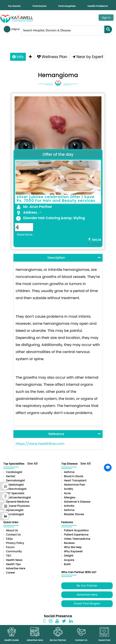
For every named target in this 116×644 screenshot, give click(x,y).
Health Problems (98, 6)
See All (33, 464)
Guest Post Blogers (87, 603)
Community (14, 551)
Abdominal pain (75, 485)
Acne (67, 493)
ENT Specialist (15, 493)
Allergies (70, 497)
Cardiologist (14, 472)
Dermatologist (15, 480)
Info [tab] (18, 57)
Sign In (106, 18)
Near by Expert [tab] (88, 57)
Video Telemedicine (77, 539)
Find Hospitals (67, 6)
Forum (10, 547)
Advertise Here (16, 568)
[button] (58, 258)
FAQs (9, 539)
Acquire (69, 560)
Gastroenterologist (18, 497)
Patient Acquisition (76, 530)
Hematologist (15, 514)
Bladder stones (74, 514)
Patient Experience (76, 535)
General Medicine (18, 502)
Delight (69, 556)
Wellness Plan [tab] (52, 57)
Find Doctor (40, 6)
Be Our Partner (87, 586)
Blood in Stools (74, 476)
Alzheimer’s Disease (77, 502)
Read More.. (25, 235)
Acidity (68, 489)
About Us (12, 530)
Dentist (11, 476)
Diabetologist (15, 485)
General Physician (18, 506)
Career (10, 573)
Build (67, 564)
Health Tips (13, 564)
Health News (14, 560)
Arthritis (69, 506)
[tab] (30, 57)
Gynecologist (15, 510)
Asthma (69, 472)
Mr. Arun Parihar (38, 207)
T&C (9, 556)
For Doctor (14, 6)
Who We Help (73, 547)
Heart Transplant (75, 480)
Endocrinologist (16, 489)
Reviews (69, 543)
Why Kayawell (73, 551)
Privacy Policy (15, 543)
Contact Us (13, 535)
